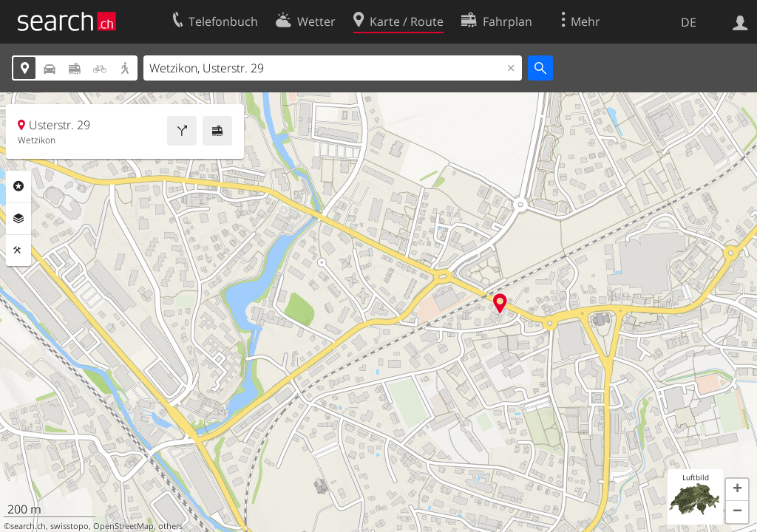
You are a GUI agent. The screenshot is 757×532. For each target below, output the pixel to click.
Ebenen (18, 219)
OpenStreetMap (123, 526)
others (170, 526)
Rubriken (18, 186)
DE (689, 22)
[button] (737, 490)
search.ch (28, 526)
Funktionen (18, 250)
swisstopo (69, 526)
